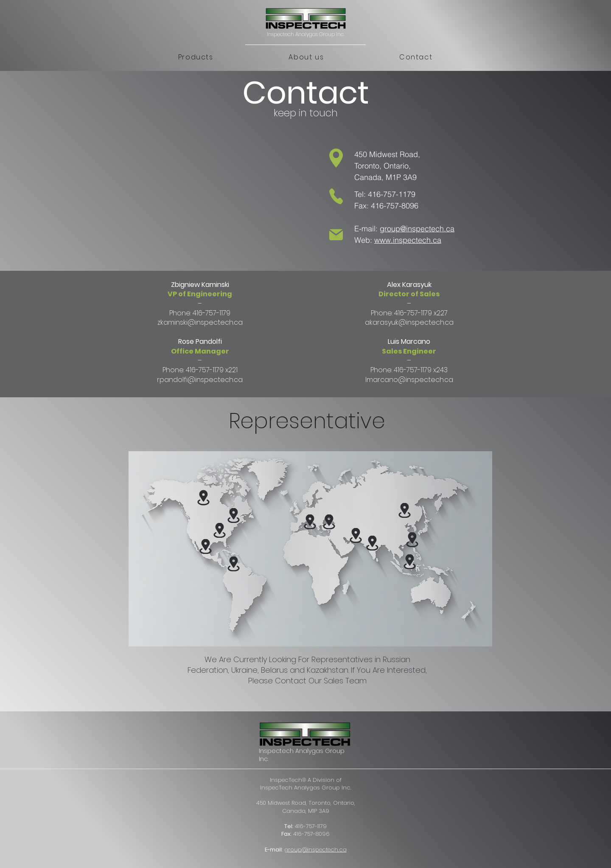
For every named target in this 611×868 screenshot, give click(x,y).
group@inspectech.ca (417, 229)
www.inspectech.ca (408, 240)
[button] (196, 58)
